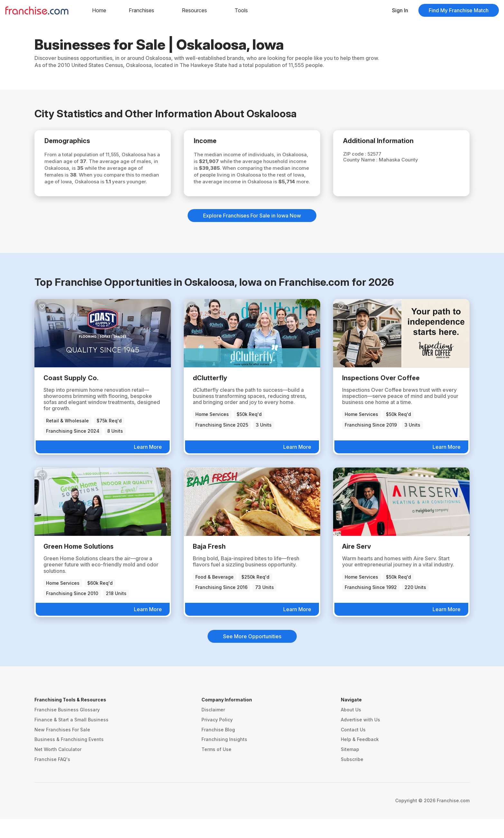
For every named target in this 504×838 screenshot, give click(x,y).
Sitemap (350, 769)
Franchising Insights (224, 759)
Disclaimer (213, 729)
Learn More (148, 466)
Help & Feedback (360, 759)
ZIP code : (359, 155)
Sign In (400, 10)
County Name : (364, 161)
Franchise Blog (218, 749)
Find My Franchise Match (459, 10)
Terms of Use (216, 769)
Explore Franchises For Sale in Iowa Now (252, 235)
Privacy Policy (217, 739)
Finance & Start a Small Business (71, 739)
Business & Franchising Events (69, 759)
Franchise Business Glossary (67, 729)
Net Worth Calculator (58, 769)
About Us (351, 729)
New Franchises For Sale (62, 749)
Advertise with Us (360, 739)
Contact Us (353, 749)
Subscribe (352, 778)
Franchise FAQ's (52, 778)
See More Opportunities (252, 656)
